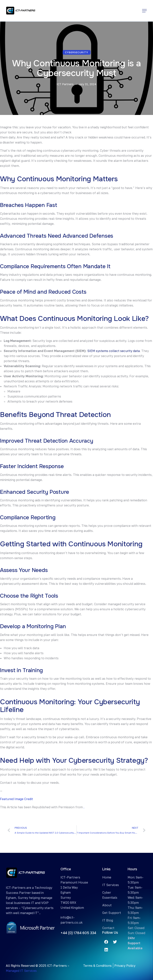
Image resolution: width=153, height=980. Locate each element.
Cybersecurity (77, 52)
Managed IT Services (21, 971)
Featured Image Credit (16, 799)
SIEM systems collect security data (113, 351)
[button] (144, 11)
